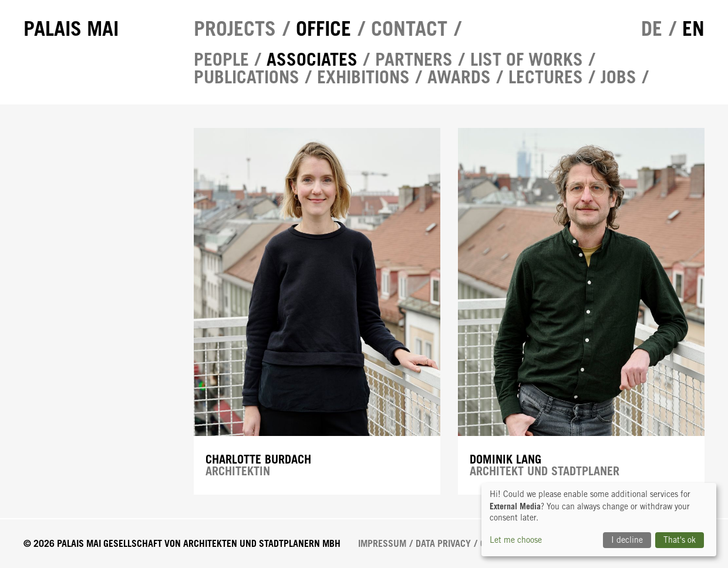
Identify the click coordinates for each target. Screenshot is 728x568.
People (221, 59)
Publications (247, 77)
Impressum (382, 544)
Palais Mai (71, 29)
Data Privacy (443, 544)
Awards (459, 77)
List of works (527, 59)
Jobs (619, 77)
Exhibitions (363, 77)
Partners (414, 59)
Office (323, 29)
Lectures (546, 77)
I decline (627, 540)
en (693, 29)
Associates (312, 59)
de (652, 29)
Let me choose (516, 540)
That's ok (680, 540)
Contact (409, 29)
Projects (235, 29)
